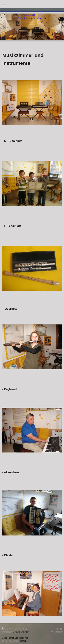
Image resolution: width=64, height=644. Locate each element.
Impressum (7, 632)
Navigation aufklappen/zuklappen (32, 4)
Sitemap (23, 629)
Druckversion (10, 629)
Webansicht (57, 632)
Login (60, 629)
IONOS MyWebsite (11, 641)
